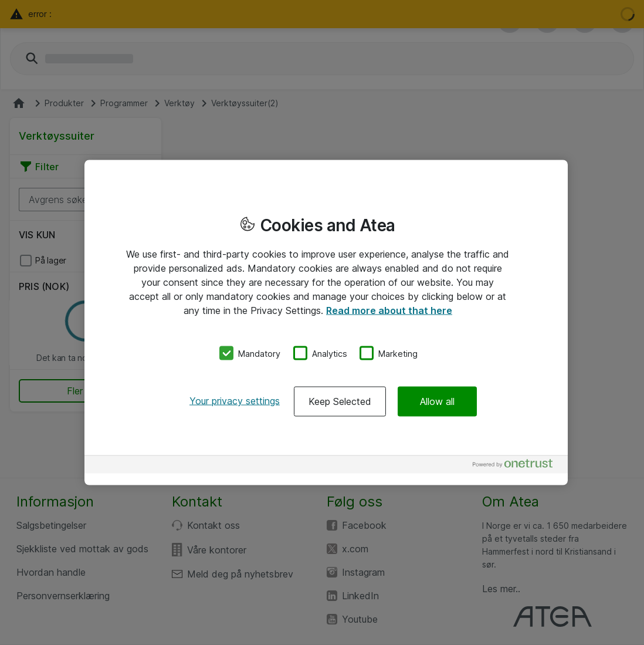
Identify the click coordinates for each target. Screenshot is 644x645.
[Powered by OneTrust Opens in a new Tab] (517, 466)
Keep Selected (340, 401)
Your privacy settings (235, 401)
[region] (326, 322)
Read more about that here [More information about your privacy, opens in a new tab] (389, 310)
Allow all (437, 401)
